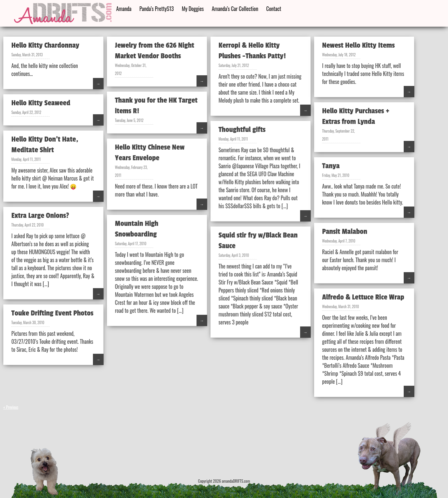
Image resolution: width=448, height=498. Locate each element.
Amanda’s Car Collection (235, 9)
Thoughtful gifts (242, 130)
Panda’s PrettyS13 (157, 9)
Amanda (124, 9)
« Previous (11, 407)
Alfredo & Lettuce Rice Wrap (363, 297)
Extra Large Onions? (40, 216)
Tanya (331, 166)
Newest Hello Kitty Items (358, 45)
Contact (274, 9)
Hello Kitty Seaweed (41, 103)
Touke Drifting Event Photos (52, 313)
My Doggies (193, 9)
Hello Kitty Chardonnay (45, 45)
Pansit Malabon (345, 232)
